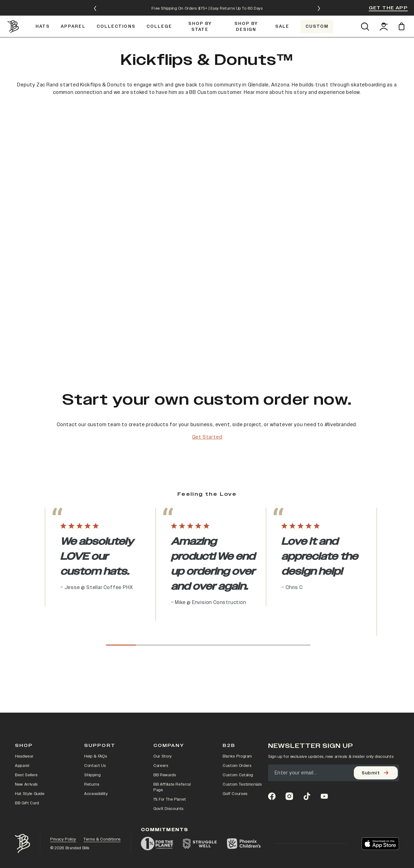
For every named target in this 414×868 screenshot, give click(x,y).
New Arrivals (26, 727)
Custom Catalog (238, 717)
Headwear (24, 699)
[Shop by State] (200, 13)
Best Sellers (26, 717)
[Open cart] (403, 13)
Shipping (92, 717)
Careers (161, 708)
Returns (92, 727)
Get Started (207, 435)
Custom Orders (237, 708)
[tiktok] (307, 739)
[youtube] (324, 739)
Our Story (163, 699)
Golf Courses (235, 736)
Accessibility (96, 736)
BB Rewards (165, 717)
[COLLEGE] (159, 13)
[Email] (334, 715)
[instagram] (289, 739)
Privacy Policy (63, 781)
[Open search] (365, 13)
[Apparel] (73, 13)
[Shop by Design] (246, 13)
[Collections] (116, 13)
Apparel (22, 708)
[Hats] (43, 13)
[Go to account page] (384, 13)
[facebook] (272, 739)
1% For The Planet (170, 742)
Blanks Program (237, 699)
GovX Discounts (168, 751)
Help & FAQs (96, 699)
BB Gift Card (27, 745)
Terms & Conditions (102, 781)
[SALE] (282, 13)
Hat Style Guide (30, 736)
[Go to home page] (22, 786)
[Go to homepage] (14, 13)
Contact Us (95, 708)
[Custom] (317, 13)
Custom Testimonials (242, 727)
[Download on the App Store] (380, 786)
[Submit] (376, 715)
